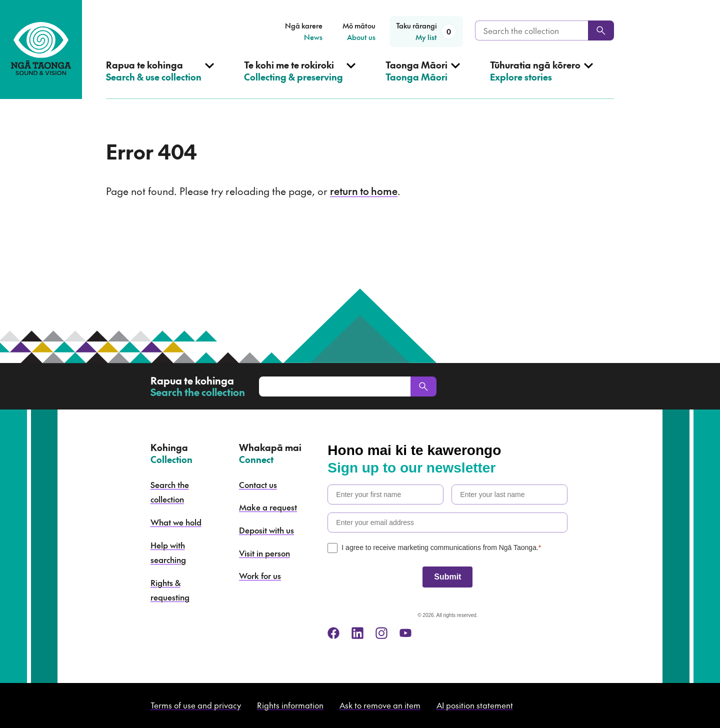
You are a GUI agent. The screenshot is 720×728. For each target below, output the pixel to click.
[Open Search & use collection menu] (160, 79)
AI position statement (475, 705)
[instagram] (381, 633)
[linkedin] (357, 633)
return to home (364, 191)
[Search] (601, 30)
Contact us (258, 484)
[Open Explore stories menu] (541, 79)
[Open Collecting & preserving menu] (300, 79)
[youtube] (405, 633)
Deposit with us (266, 530)
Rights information (290, 705)
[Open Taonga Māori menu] (423, 79)
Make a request (268, 507)
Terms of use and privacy (196, 705)
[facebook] (333, 633)
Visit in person (264, 553)
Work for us (260, 575)
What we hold (176, 522)
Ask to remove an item (380, 705)
